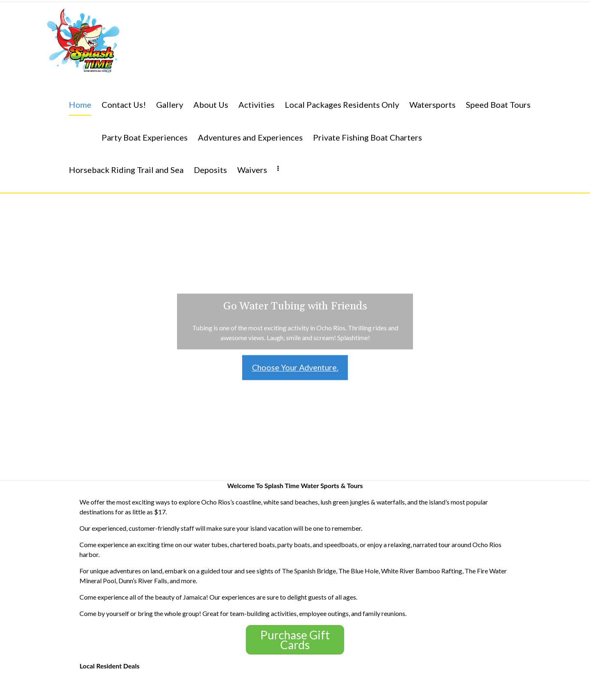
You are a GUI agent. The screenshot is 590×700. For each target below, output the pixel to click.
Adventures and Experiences (250, 137)
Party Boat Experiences (145, 137)
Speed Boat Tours (498, 105)
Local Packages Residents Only (342, 105)
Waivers (252, 170)
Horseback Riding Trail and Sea (126, 170)
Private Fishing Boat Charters (368, 137)
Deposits (210, 170)
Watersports (432, 105)
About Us (211, 105)
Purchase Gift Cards (295, 640)
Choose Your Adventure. (295, 368)
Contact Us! (124, 105)
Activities (256, 105)
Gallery (170, 105)
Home (80, 105)
